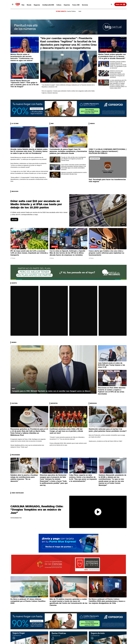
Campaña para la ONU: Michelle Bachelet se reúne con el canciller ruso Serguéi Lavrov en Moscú (51, 391)
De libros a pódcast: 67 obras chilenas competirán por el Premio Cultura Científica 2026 (28, 601)
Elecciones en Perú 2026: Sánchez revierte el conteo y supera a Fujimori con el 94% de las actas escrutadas (112, 391)
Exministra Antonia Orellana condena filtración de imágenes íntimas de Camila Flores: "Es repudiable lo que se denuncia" (118, 65)
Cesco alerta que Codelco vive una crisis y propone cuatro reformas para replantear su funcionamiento (106, 253)
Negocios (37, 5)
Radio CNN (120, 4)
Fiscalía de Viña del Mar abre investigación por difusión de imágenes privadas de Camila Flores (73, 159)
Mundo (29, 5)
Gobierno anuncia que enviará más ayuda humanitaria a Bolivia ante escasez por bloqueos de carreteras (117, 74)
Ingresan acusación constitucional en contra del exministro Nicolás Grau (74, 173)
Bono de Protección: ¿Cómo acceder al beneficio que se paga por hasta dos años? (107, 436)
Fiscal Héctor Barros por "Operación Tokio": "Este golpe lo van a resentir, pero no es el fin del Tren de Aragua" (25, 84)
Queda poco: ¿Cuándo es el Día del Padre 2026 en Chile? (105, 441)
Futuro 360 (76, 5)
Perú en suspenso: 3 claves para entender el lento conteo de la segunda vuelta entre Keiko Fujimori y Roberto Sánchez (68, 92)
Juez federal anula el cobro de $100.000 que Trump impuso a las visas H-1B (111, 365)
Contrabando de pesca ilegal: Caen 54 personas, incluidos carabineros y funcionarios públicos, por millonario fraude (68, 151)
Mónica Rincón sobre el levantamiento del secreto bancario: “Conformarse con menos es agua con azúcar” (22, 57)
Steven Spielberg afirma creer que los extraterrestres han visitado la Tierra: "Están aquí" (27, 446)
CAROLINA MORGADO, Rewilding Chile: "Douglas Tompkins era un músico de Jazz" (37, 510)
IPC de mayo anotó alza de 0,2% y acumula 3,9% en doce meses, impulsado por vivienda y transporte (29, 253)
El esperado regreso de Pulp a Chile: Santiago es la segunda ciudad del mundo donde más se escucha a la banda (28, 440)
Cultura (59, 5)
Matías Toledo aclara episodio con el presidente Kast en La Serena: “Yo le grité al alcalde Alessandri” (112, 56)
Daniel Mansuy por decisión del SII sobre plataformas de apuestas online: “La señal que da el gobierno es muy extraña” (29, 158)
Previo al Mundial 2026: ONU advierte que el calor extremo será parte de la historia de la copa (68, 444)
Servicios (85, 5)
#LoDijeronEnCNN (48, 5)
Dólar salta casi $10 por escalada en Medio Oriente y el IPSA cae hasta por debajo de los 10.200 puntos (36, 204)
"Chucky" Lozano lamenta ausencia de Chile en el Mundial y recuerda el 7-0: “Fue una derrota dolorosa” (67, 438)
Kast (80, 11)
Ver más (14, 219)
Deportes (67, 5)
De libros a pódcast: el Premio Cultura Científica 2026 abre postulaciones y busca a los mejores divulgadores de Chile (107, 601)
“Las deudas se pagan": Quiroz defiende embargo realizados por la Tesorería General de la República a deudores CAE (68, 86)
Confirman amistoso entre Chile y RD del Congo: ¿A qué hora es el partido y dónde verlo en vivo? (66, 431)
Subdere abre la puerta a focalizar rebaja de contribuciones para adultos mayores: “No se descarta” (24, 478)
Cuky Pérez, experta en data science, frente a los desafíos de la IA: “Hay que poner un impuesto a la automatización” (83, 478)
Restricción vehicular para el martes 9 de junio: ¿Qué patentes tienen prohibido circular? (108, 430)
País (23, 5)
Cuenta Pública (71, 11)
